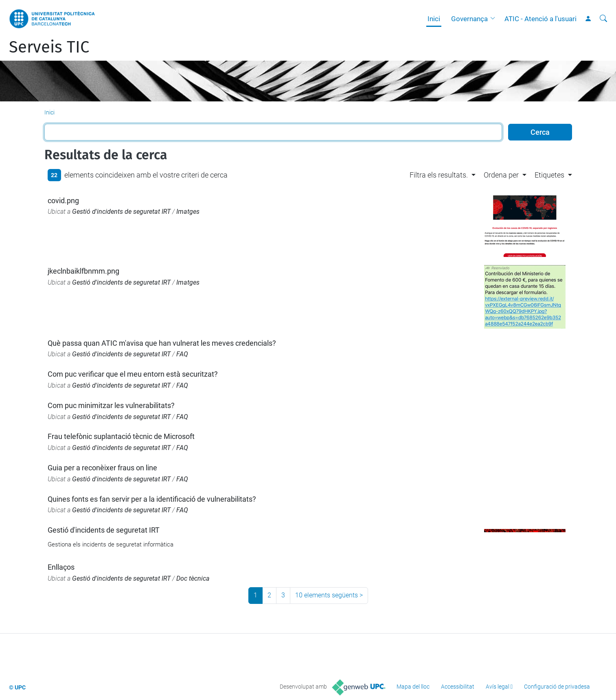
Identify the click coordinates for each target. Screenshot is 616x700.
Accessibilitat (458, 687)
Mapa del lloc (413, 687)
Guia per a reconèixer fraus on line (102, 468)
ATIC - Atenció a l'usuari (540, 19)
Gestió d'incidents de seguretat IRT (121, 212)
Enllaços (61, 567)
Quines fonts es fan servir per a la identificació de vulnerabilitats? (152, 499)
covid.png (63, 201)
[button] (495, 19)
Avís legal (498, 687)
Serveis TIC (49, 47)
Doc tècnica (193, 578)
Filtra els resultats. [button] (439, 175)
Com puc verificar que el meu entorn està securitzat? (133, 374)
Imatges (188, 212)
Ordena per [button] (501, 175)
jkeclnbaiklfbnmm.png (83, 271)
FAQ (182, 354)
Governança (469, 19)
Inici (434, 19)
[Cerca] (603, 19)
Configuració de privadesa (557, 687)
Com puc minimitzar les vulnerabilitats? (111, 405)
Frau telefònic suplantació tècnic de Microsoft (121, 436)
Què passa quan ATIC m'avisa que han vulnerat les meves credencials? (162, 343)
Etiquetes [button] (549, 175)
